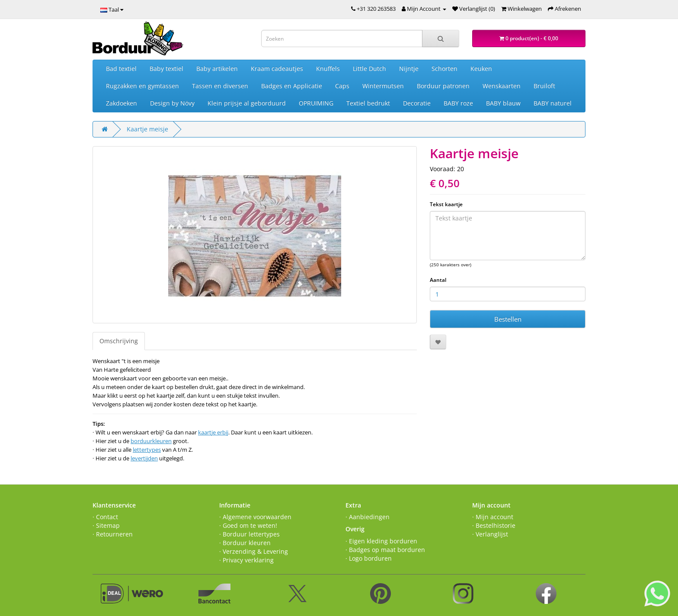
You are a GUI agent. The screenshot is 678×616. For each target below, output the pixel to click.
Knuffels (328, 69)
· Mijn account (493, 517)
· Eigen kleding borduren (381, 541)
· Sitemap (106, 525)
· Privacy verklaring (246, 560)
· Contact (105, 517)
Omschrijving (119, 341)
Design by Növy (172, 103)
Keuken (481, 69)
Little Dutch (369, 69)
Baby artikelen (217, 69)
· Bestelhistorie (494, 525)
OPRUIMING (316, 103)
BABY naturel (553, 103)
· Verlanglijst (490, 534)
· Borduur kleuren (245, 543)
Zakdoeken (122, 103)
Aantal (438, 280)
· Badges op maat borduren (385, 550)
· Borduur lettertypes (249, 534)
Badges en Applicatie (292, 86)
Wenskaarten (502, 86)
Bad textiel (121, 69)
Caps (342, 86)
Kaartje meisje (147, 129)
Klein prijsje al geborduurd (247, 103)
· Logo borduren (369, 558)
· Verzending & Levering (254, 551)
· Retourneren (113, 534)
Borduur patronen (443, 86)
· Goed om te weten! (248, 525)
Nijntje (409, 69)
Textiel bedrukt (368, 103)
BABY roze (458, 103)
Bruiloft (544, 86)
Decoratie (417, 103)
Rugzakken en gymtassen (142, 86)
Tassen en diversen (220, 86)
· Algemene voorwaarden (255, 517)
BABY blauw (503, 103)
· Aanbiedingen (368, 517)
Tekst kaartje (446, 204)
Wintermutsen (383, 86)
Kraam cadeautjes (277, 69)
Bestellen (508, 319)
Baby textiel (166, 69)
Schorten (445, 69)
